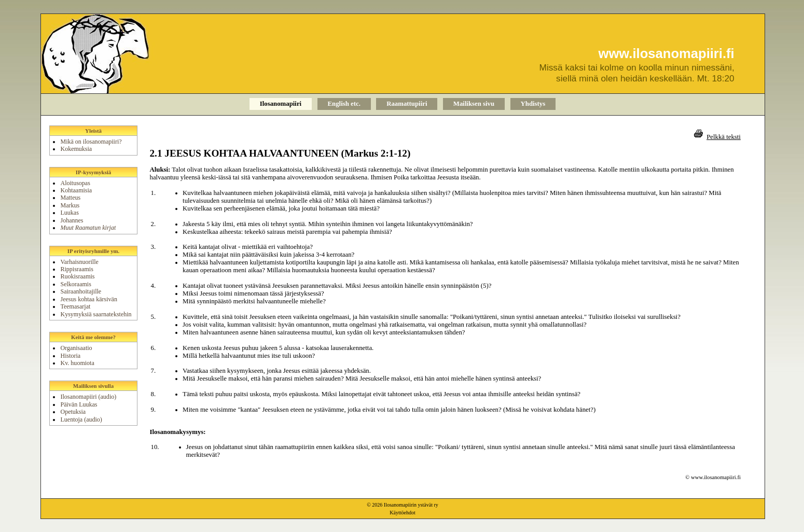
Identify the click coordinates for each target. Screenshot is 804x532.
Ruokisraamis (77, 276)
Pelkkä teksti (724, 137)
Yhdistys (533, 104)
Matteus (70, 198)
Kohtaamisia (76, 190)
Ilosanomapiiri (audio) (88, 397)
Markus (70, 205)
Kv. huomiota (77, 363)
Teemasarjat (75, 306)
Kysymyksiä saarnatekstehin (96, 314)
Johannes (72, 220)
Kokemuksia (76, 149)
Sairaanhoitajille (81, 291)
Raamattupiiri (407, 104)
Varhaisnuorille (79, 262)
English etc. (344, 104)
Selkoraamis (75, 284)
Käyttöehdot (402, 513)
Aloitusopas (75, 183)
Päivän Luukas (79, 404)
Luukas (69, 213)
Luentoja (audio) (81, 419)
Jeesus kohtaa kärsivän (88, 299)
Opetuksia (73, 412)
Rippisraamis (77, 269)
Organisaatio (76, 348)
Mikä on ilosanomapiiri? (91, 142)
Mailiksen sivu (474, 104)
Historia (70, 356)
